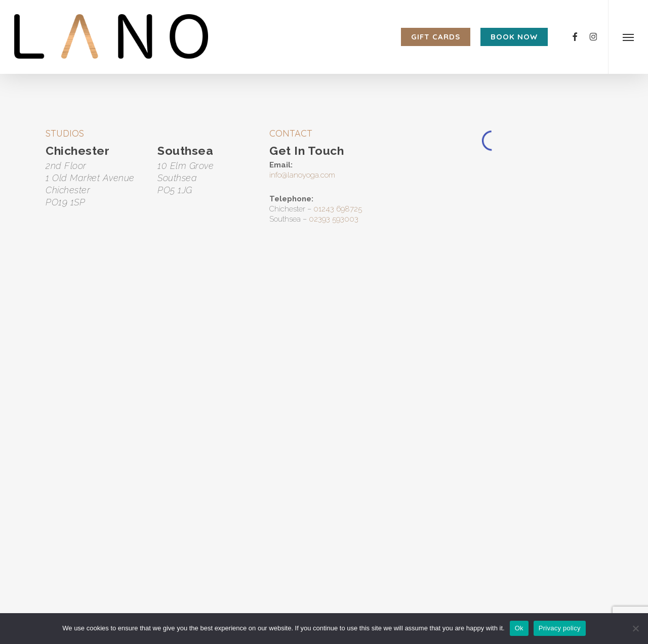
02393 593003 (334, 219)
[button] (628, 37)
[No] (635, 628)
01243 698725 (338, 209)
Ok (519, 628)
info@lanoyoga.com (302, 175)
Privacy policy (560, 628)
